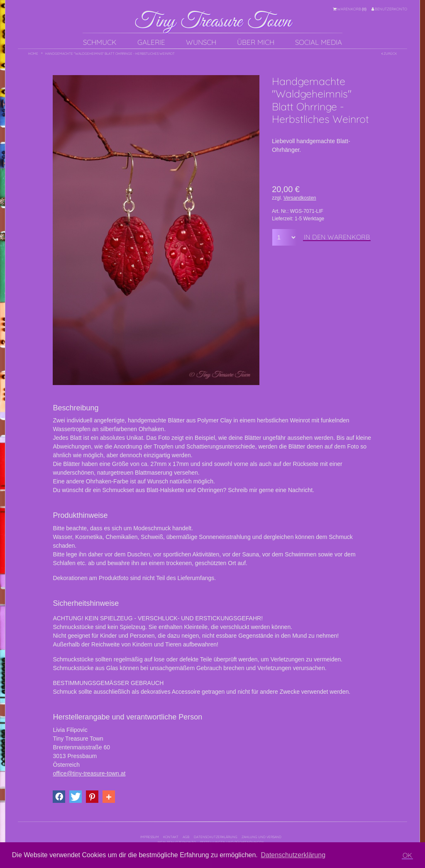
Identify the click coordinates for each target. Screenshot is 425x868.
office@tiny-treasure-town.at (89, 773)
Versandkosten (300, 198)
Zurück (389, 54)
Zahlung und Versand (261, 837)
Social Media (319, 42)
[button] (59, 797)
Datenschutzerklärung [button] (293, 855)
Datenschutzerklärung (216, 837)
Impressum (150, 837)
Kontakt (171, 837)
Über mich (256, 42)
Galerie (151, 42)
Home (33, 54)
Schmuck (100, 42)
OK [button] (407, 855)
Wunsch (201, 42)
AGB (186, 837)
